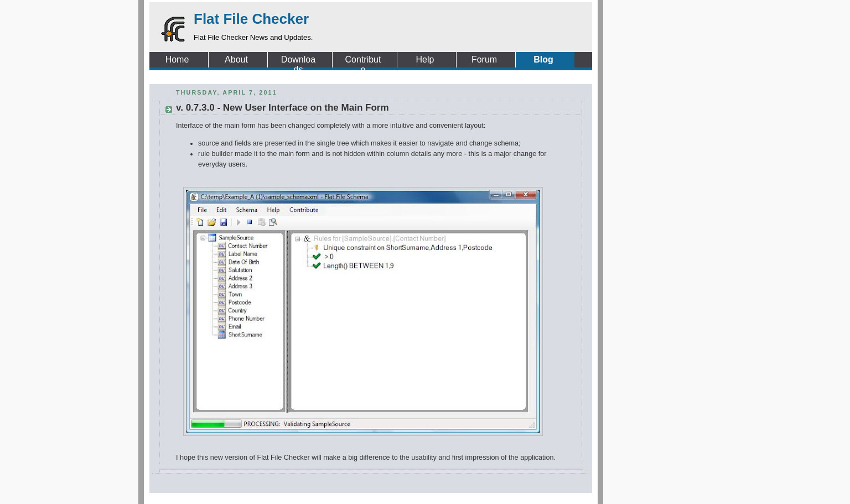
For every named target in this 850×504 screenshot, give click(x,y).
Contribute (363, 60)
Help (425, 59)
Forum (484, 59)
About (236, 59)
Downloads (298, 60)
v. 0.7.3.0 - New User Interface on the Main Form (283, 108)
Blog (543, 59)
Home (177, 59)
